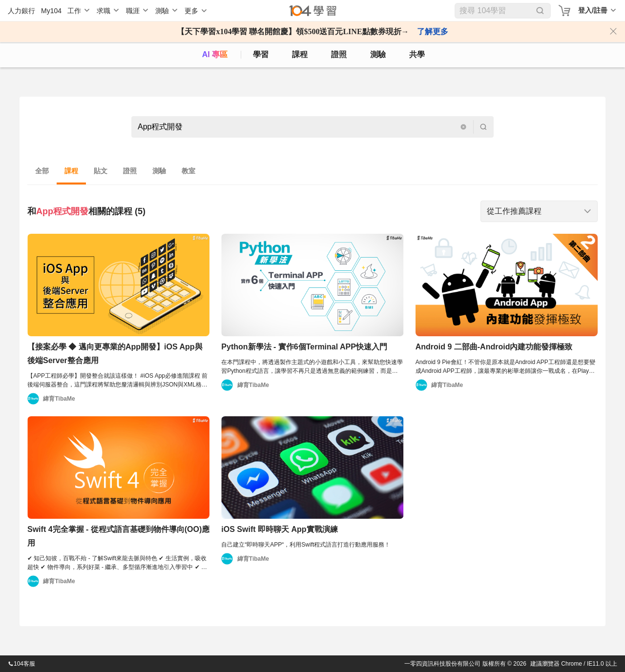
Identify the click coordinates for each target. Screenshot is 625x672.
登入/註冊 (593, 10)
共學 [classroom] (417, 54)
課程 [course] (300, 54)
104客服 (21, 664)
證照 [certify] (339, 54)
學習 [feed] (261, 54)
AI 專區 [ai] (215, 54)
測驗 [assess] (378, 54)
